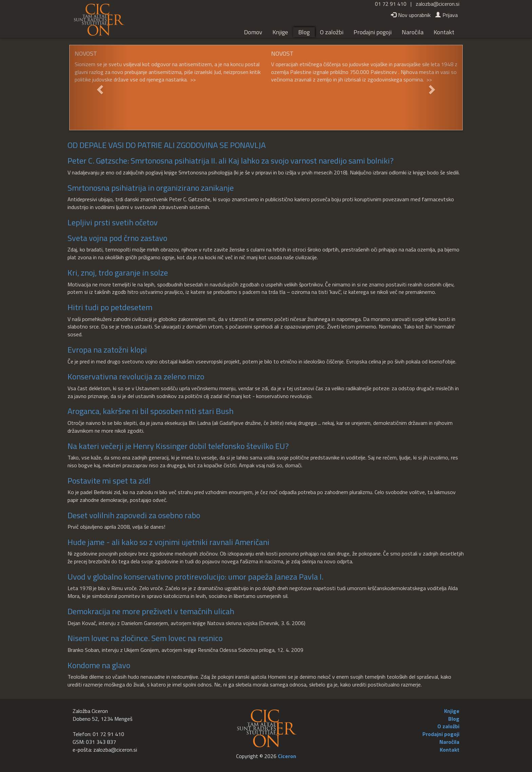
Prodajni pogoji (373, 32)
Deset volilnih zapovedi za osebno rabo (134, 515)
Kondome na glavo (99, 665)
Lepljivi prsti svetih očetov (113, 222)
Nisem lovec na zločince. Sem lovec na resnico (145, 638)
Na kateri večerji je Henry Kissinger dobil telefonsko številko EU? (178, 446)
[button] (99, 88)
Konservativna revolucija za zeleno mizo (136, 376)
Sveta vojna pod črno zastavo (117, 238)
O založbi (332, 32)
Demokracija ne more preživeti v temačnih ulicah (151, 611)
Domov (253, 32)
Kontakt (444, 32)
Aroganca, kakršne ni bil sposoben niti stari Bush (150, 411)
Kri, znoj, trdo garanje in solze (118, 272)
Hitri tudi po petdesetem (110, 307)
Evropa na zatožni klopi (107, 350)
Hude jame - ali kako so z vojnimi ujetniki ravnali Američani (168, 542)
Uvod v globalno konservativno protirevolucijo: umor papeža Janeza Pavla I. (195, 577)
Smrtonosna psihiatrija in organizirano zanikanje (151, 188)
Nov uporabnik (411, 15)
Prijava (446, 15)
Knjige (280, 32)
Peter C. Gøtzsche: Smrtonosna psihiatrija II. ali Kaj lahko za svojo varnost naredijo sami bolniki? (231, 161)
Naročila (413, 32)
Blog (304, 32)
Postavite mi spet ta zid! (109, 481)
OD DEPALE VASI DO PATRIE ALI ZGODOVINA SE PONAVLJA (167, 145)
